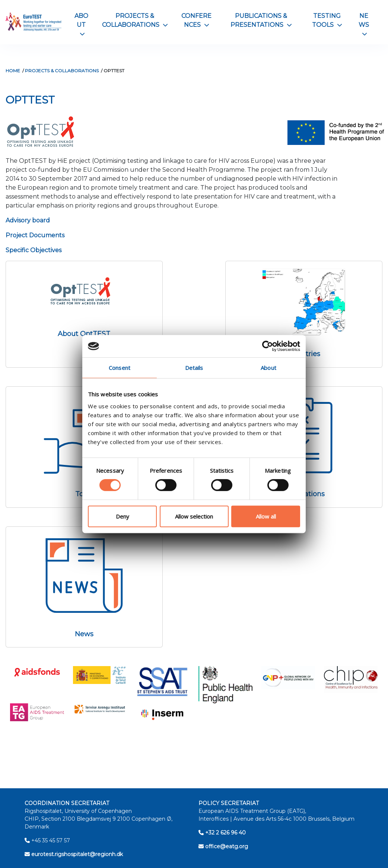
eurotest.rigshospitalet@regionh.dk (74, 854)
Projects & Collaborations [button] (135, 20)
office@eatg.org (223, 846)
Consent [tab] (120, 368)
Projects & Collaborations (62, 71)
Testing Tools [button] (327, 20)
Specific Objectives (34, 250)
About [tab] (268, 368)
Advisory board (28, 220)
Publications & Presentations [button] (261, 20)
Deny (123, 516)
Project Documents (35, 235)
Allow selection (194, 516)
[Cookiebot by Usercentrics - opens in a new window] (268, 346)
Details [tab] (194, 368)
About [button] (81, 24)
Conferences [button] (196, 20)
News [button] (364, 24)
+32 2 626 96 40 (222, 833)
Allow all (266, 516)
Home (13, 71)
